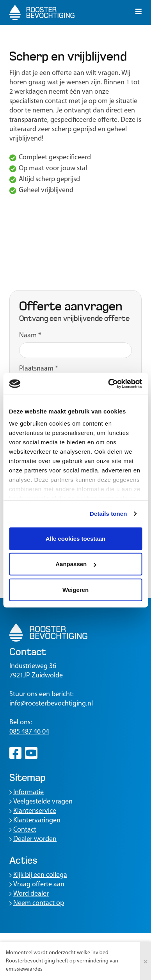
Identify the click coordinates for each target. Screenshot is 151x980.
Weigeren (75, 589)
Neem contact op (37, 903)
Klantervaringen (35, 821)
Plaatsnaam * (38, 369)
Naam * (30, 336)
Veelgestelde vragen (41, 802)
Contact (23, 830)
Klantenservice (33, 811)
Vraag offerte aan (37, 885)
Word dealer (29, 894)
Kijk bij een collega (38, 875)
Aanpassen (76, 564)
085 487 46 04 (29, 732)
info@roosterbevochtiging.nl (51, 704)
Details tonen (108, 514)
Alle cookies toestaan (75, 538)
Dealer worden (33, 839)
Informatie (27, 792)
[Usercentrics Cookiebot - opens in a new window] (108, 384)
